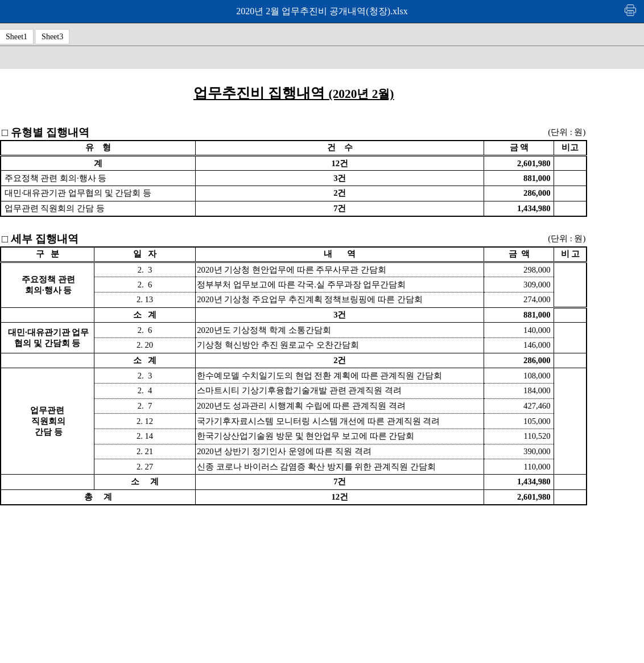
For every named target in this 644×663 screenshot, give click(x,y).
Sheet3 (52, 37)
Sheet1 (16, 37)
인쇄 (631, 10)
